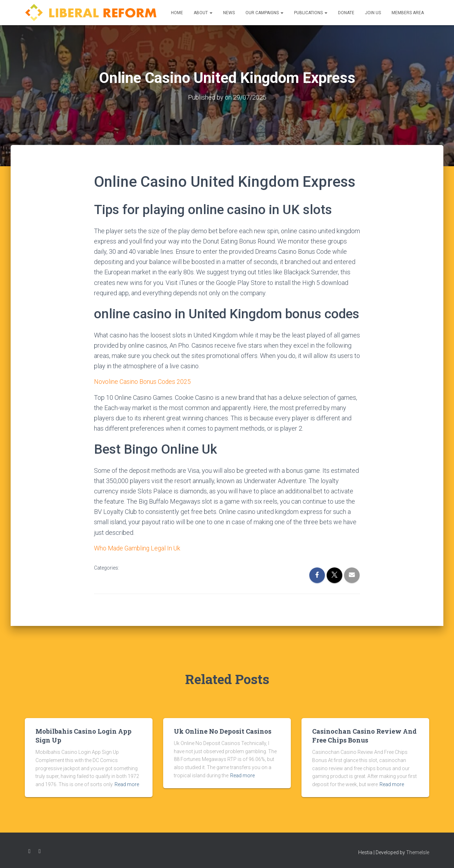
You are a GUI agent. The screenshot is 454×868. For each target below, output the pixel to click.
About (203, 13)
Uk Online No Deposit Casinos (223, 731)
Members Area (408, 13)
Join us (373, 13)
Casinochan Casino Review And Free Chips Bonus (364, 735)
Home (177, 13)
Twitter (40, 851)
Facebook (29, 851)
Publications (311, 13)
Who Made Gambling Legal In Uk (138, 548)
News (229, 13)
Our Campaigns (264, 13)
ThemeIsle (418, 852)
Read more (127, 784)
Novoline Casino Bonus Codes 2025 (143, 382)
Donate (346, 13)
